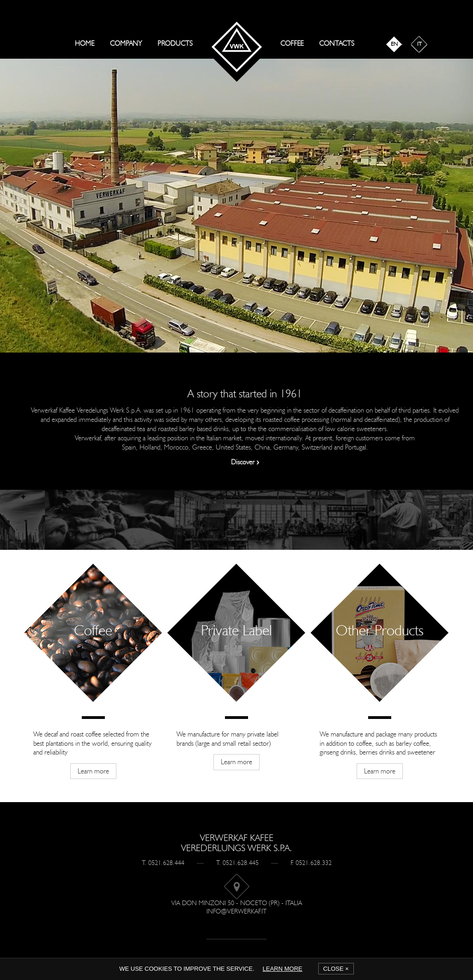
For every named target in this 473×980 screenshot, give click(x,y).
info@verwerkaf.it (236, 911)
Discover (245, 462)
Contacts (337, 43)
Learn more (283, 969)
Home (85, 43)
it (419, 44)
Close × (336, 969)
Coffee (292, 43)
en (394, 44)
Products (175, 43)
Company (126, 43)
